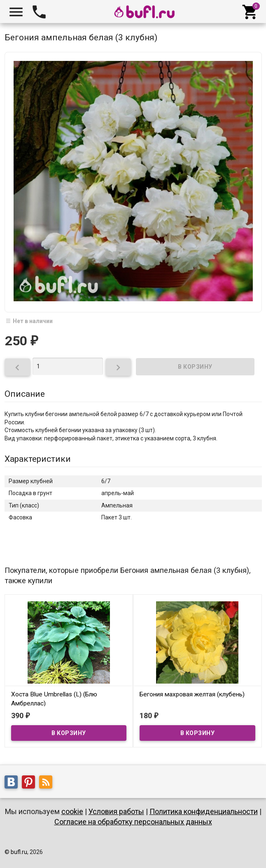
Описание (25, 394)
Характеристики (38, 459)
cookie (72, 811)
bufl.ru (19, 852)
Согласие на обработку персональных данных (133, 822)
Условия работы (116, 811)
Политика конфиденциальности (204, 811)
